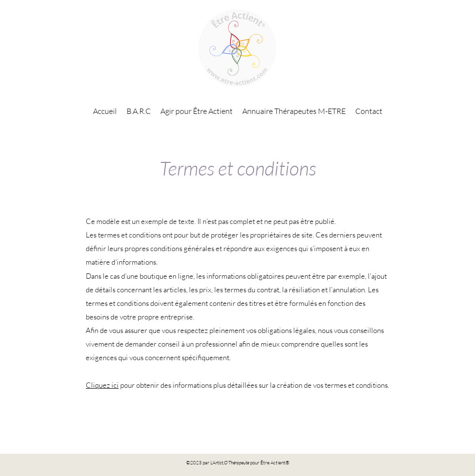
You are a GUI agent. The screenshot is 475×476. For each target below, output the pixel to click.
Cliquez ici (102, 385)
